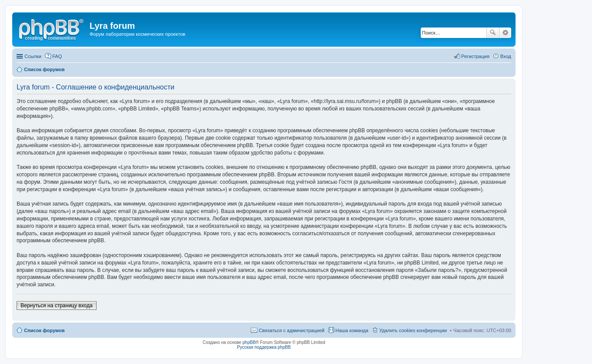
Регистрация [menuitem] (475, 56)
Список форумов (44, 330)
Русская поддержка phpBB (264, 347)
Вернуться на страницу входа (57, 306)
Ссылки (33, 56)
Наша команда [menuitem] (352, 330)
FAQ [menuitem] (57, 56)
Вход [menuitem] (506, 56)
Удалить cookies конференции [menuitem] (413, 330)
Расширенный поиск (505, 33)
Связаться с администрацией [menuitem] (291, 330)
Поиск (493, 33)
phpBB (249, 342)
